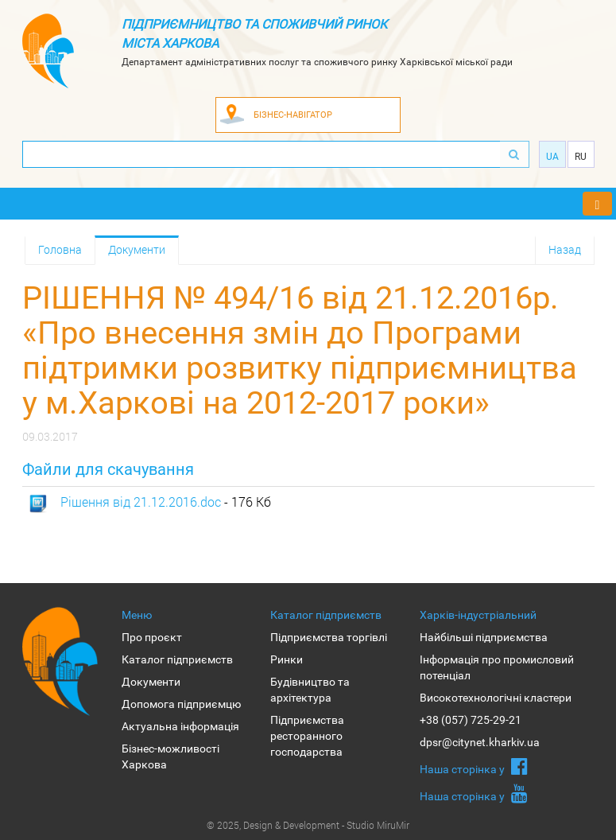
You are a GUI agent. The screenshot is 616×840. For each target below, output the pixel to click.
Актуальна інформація (180, 726)
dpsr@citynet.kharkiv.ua (480, 742)
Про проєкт (152, 637)
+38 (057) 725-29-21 (471, 720)
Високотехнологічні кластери (496, 698)
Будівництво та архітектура (310, 690)
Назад (565, 249)
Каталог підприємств (177, 659)
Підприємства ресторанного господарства (307, 736)
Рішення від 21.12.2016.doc (141, 502)
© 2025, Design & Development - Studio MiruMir (308, 825)
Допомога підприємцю (181, 704)
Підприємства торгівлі (329, 637)
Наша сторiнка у (474, 766)
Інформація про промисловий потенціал (497, 667)
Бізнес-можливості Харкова (170, 756)
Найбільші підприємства (484, 637)
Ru (581, 157)
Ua (552, 157)
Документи (137, 249)
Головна (60, 249)
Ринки (287, 659)
